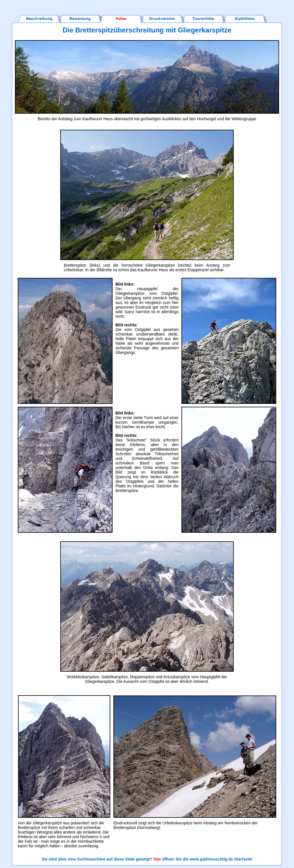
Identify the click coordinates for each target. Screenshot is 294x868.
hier (157, 859)
